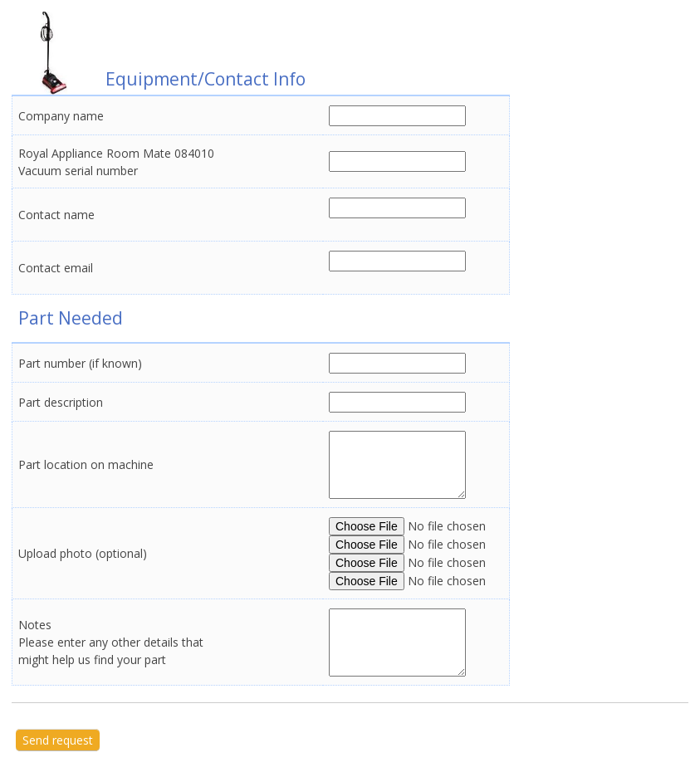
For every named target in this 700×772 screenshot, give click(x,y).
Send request (58, 740)
